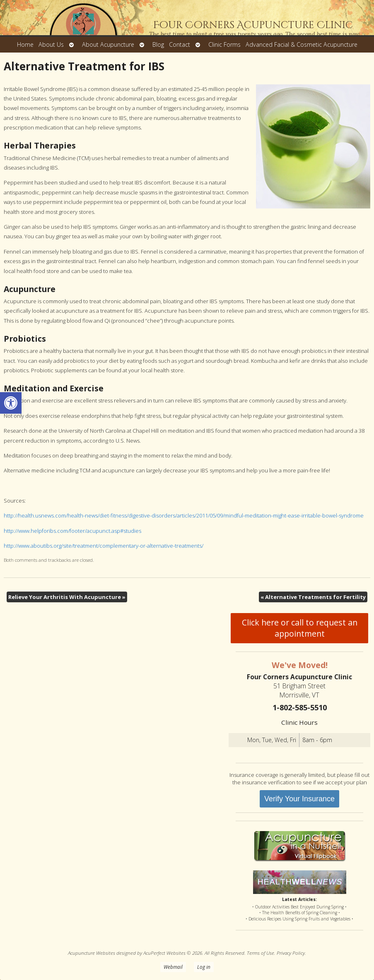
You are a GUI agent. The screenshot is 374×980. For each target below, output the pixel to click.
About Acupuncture (108, 44)
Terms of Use (261, 953)
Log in (204, 967)
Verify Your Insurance (299, 799)
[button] (11, 403)
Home (25, 44)
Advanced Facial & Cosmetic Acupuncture (302, 44)
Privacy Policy (291, 953)
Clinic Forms (224, 44)
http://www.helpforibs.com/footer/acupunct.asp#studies (72, 531)
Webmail (173, 967)
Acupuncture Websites (92, 953)
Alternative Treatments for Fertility (313, 597)
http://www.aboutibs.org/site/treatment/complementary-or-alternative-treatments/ (104, 546)
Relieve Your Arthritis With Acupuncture (67, 597)
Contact (180, 44)
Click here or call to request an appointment (300, 628)
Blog (158, 44)
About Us (51, 44)
